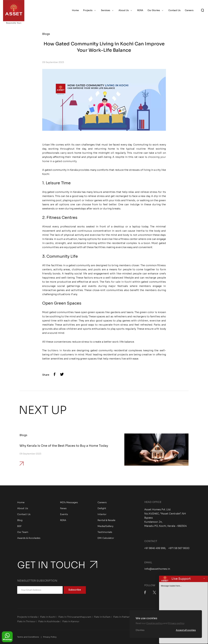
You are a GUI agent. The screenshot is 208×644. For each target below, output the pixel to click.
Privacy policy (176, 623)
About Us (124, 10)
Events (64, 514)
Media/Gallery (105, 526)
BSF (19, 526)
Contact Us (174, 10)
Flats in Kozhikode (49, 621)
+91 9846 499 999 (155, 548)
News (63, 508)
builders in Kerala (59, 350)
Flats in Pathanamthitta (126, 617)
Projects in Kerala (27, 617)
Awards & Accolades (29, 538)
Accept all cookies (186, 630)
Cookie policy (155, 623)
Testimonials (105, 532)
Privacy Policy (50, 637)
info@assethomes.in (157, 569)
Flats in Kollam (102, 617)
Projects (88, 10)
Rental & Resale (106, 520)
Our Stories (154, 10)
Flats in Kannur (71, 621)
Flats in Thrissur (26, 621)
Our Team (23, 532)
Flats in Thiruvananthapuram (75, 617)
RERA (140, 10)
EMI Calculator (106, 538)
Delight (102, 508)
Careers (189, 10)
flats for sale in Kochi (118, 282)
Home (75, 10)
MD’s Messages (69, 502)
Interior (102, 514)
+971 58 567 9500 (179, 548)
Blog (20, 520)
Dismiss (140, 630)
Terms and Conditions (28, 637)
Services (106, 10)
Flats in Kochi (48, 617)
